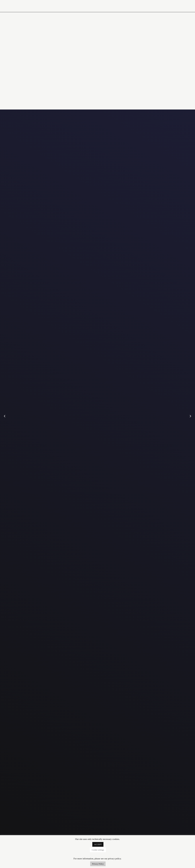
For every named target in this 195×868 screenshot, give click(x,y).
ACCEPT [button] (98, 844)
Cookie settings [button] (98, 850)
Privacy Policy (98, 864)
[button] (5, 416)
